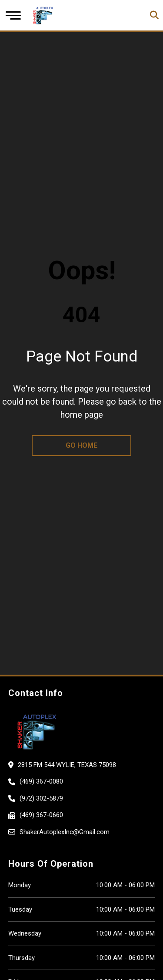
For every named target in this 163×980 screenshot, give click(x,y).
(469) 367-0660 (41, 815)
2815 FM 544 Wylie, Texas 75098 (67, 765)
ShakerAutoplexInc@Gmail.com (65, 832)
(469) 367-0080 (41, 781)
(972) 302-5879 (41, 798)
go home (81, 445)
